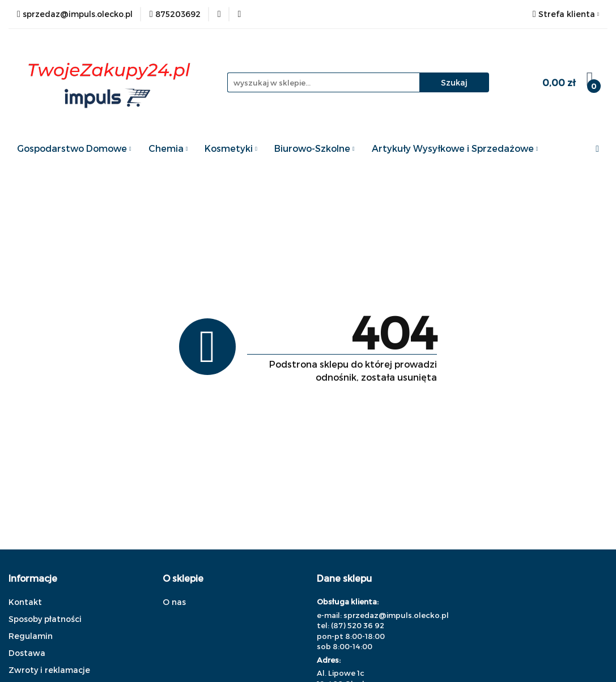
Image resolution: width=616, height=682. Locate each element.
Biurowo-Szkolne (315, 148)
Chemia (168, 148)
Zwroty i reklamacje (49, 670)
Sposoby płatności (45, 619)
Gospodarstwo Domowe (74, 148)
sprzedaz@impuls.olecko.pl (396, 615)
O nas (174, 602)
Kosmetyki (231, 148)
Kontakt (25, 602)
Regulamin (31, 636)
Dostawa (27, 653)
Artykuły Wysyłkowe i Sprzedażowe (455, 148)
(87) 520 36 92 (358, 625)
